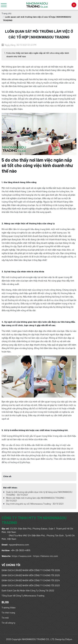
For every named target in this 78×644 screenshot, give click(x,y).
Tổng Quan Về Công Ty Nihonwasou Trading (23, 596)
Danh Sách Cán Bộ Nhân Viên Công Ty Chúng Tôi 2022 (28, 590)
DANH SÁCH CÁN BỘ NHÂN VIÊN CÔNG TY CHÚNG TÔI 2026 (31, 570)
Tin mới (5, 618)
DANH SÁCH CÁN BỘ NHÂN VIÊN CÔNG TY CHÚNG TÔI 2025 (31, 575)
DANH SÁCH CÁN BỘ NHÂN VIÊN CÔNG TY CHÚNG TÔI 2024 (31, 580)
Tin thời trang (8, 613)
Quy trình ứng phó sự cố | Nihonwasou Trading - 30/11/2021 (35, 504)
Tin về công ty (8, 623)
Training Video (9, 607)
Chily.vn (69, 639)
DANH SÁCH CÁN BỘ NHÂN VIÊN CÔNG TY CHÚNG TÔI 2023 (31, 585)
